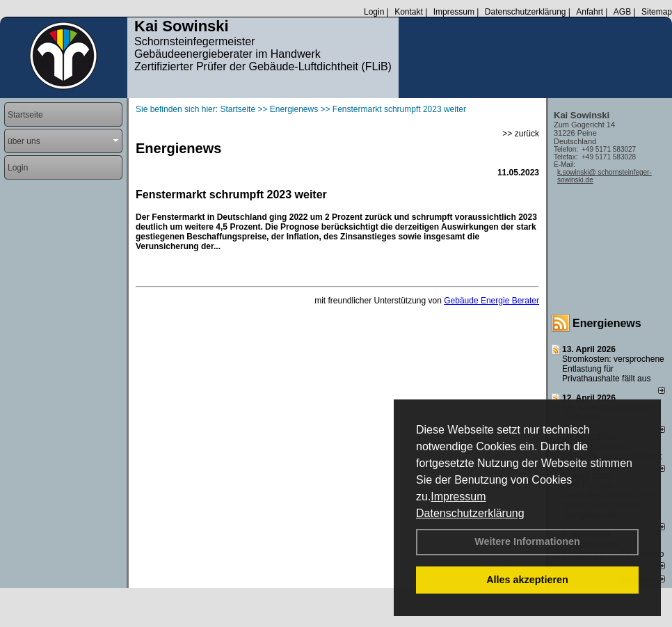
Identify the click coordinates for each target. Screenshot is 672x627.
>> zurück (521, 134)
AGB (622, 12)
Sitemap (657, 12)
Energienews (607, 323)
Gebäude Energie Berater (491, 301)
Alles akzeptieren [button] (527, 580)
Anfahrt (590, 12)
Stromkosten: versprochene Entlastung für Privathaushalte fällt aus (613, 369)
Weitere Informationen (527, 541)
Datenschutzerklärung (470, 513)
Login (374, 12)
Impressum (458, 497)
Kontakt (409, 12)
